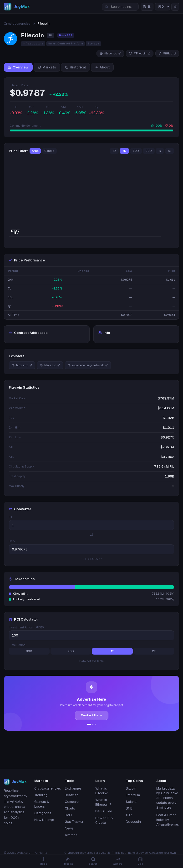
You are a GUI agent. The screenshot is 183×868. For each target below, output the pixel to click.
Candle (49, 151)
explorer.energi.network (88, 365)
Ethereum (133, 795)
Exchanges (73, 788)
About (102, 67)
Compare (72, 802)
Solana (131, 802)
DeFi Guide (104, 811)
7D (124, 151)
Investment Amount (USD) (26, 627)
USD (12, 541)
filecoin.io (110, 53)
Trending (41, 795)
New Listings (44, 820)
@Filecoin (140, 53)
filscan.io (50, 365)
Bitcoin (131, 788)
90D (149, 151)
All (170, 151)
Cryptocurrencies (17, 24)
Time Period (17, 645)
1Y (160, 151)
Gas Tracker (74, 822)
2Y (154, 651)
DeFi (68, 815)
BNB (129, 808)
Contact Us (92, 715)
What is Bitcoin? (102, 791)
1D (114, 151)
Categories (43, 813)
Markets (47, 67)
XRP (129, 815)
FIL (11, 517)
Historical (75, 67)
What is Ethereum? (103, 802)
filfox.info (22, 365)
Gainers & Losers (42, 804)
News (69, 828)
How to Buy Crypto (104, 820)
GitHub (167, 53)
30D (136, 151)
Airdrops (71, 835)
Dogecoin (133, 822)
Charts (70, 808)
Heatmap (72, 795)
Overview (18, 67)
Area (35, 151)
